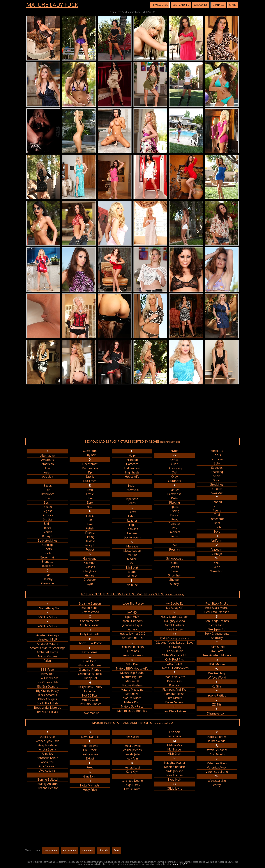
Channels (218, 5)
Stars (233, 5)
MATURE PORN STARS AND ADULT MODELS (133, 723)
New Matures (160, 5)
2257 (184, 864)
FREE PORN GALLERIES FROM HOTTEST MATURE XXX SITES (133, 594)
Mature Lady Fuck (52, 5)
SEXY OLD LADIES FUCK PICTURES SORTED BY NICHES (133, 442)
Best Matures (181, 5)
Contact (176, 864)
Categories (201, 5)
